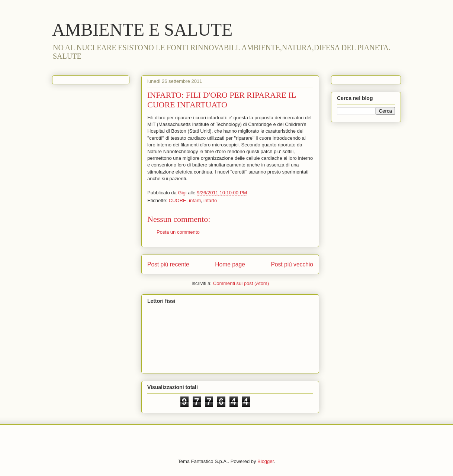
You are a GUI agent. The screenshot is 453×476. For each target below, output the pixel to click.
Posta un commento (178, 232)
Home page (230, 264)
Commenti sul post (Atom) (241, 283)
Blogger (266, 461)
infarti (195, 200)
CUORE (178, 200)
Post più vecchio (292, 264)
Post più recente (168, 264)
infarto (210, 200)
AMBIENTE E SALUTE (142, 30)
